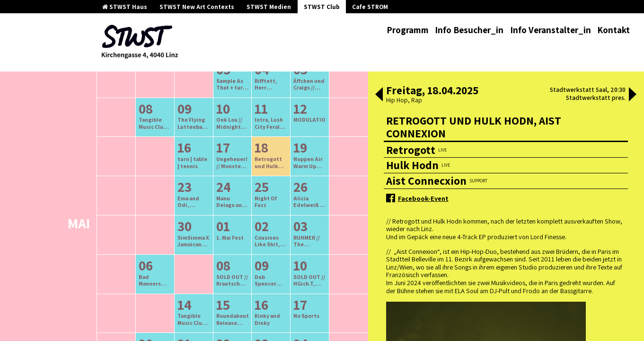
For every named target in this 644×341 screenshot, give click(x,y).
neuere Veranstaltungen (275, 117)
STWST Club (322, 7)
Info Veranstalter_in (551, 30)
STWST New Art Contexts (197, 7)
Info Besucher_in (469, 30)
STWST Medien (269, 7)
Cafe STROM (370, 7)
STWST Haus (125, 7)
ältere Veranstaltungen (183, 117)
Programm (408, 30)
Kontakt (613, 30)
